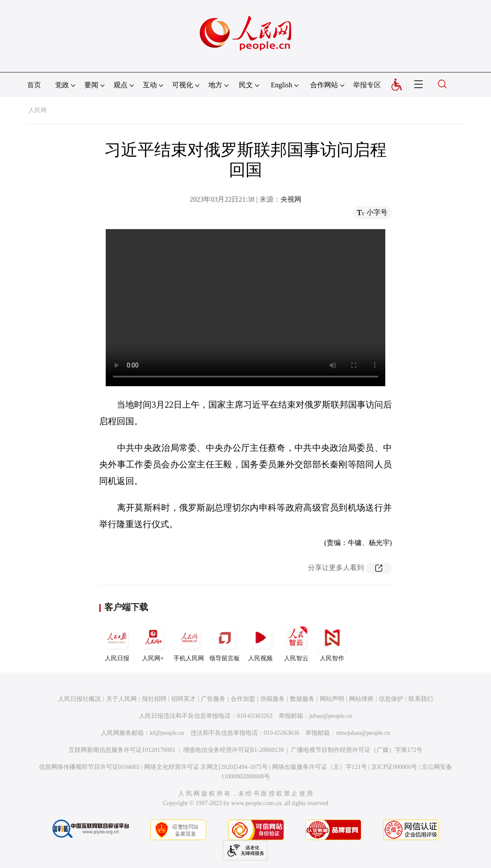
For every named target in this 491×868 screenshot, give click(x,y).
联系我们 (421, 699)
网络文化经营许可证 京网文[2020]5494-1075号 (206, 767)
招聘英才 (183, 699)
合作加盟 (243, 699)
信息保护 (391, 699)
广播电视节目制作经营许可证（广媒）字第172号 (357, 750)
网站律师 (361, 699)
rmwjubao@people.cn (363, 733)
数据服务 (302, 699)
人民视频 (260, 642)
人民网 (38, 110)
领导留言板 (225, 642)
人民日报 (117, 642)
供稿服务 (273, 699)
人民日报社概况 (80, 699)
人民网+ (153, 642)
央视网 (291, 199)
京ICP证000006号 (394, 767)
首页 (34, 85)
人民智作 (332, 642)
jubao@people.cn (331, 716)
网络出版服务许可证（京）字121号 (320, 767)
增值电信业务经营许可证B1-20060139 (233, 750)
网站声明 (332, 699)
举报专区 (367, 85)
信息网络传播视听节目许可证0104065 (89, 767)
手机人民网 (189, 642)
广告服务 (213, 699)
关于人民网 (121, 699)
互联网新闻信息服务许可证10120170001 (122, 750)
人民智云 (296, 642)
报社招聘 (154, 699)
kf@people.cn (167, 733)
